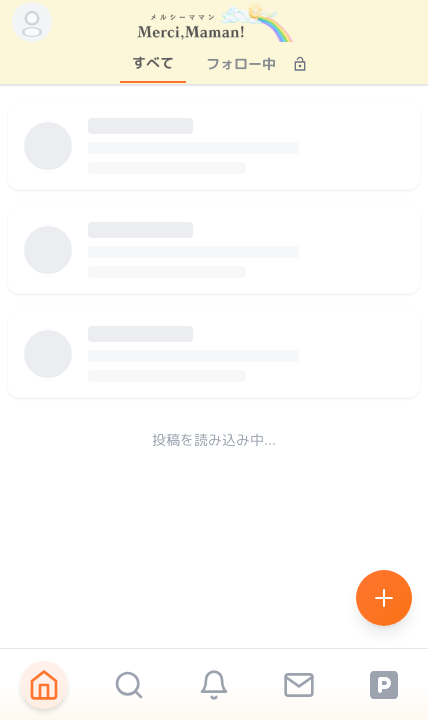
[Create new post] (384, 598)
